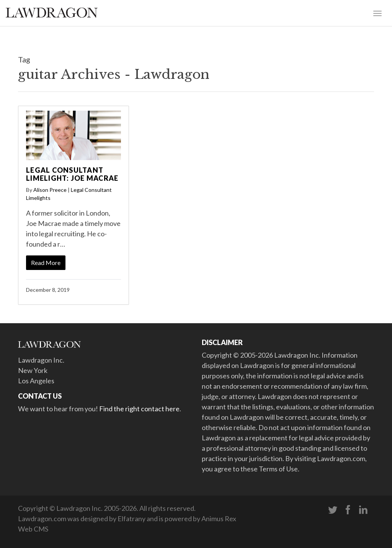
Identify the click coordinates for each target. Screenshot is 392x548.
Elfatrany (131, 519)
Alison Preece (50, 190)
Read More (46, 263)
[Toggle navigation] (377, 13)
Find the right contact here (139, 409)
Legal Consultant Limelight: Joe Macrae (72, 174)
